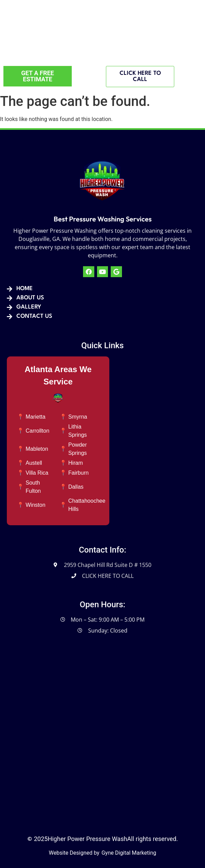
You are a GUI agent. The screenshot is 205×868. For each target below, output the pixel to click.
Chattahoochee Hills (87, 505)
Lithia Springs (78, 431)
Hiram (76, 463)
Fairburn (79, 473)
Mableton (37, 449)
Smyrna (78, 417)
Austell (34, 463)
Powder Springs (78, 449)
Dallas (76, 487)
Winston (36, 505)
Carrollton (37, 431)
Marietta (36, 417)
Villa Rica (37, 473)
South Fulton (33, 487)
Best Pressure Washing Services (103, 219)
